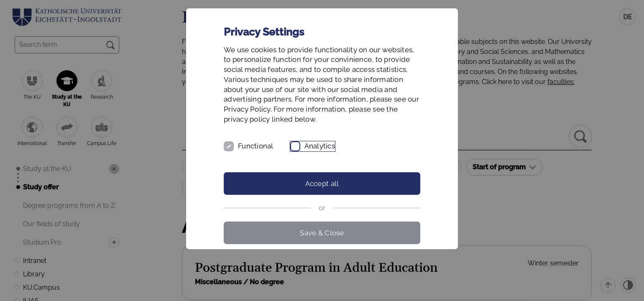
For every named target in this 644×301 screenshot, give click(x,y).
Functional (256, 146)
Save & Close (322, 233)
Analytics (320, 146)
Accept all (322, 184)
